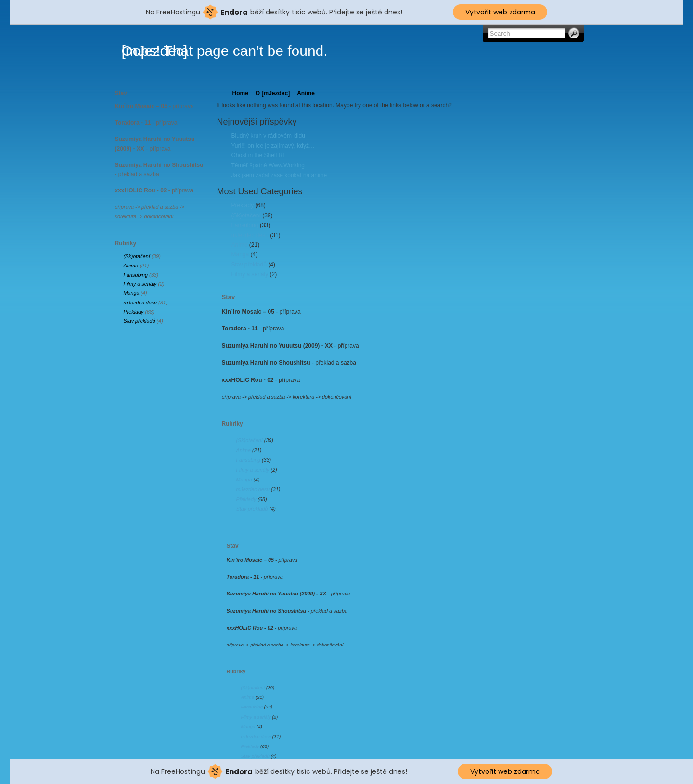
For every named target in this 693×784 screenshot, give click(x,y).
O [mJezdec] (273, 93)
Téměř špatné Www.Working (268, 165)
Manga (132, 293)
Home (240, 93)
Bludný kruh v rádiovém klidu (268, 136)
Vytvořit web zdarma (500, 12)
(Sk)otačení (137, 256)
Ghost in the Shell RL (259, 155)
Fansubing (136, 275)
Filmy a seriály (140, 284)
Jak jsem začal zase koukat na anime (279, 175)
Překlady (134, 312)
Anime (131, 266)
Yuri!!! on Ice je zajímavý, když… (273, 146)
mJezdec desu (141, 303)
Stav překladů (140, 321)
